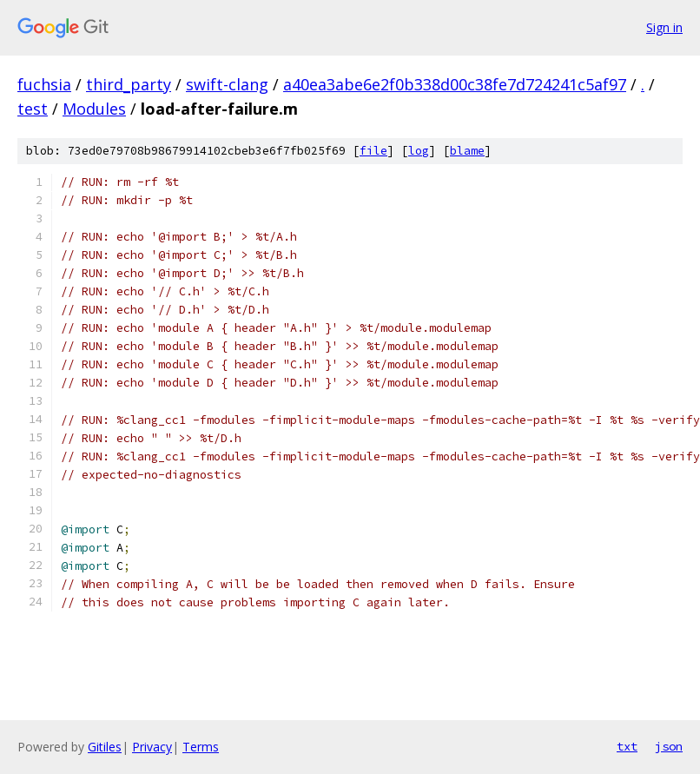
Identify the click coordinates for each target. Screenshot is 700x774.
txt (627, 746)
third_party (129, 84)
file (373, 151)
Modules (94, 109)
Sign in (664, 27)
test (33, 109)
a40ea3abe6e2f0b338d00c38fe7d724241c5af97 (455, 84)
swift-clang (227, 84)
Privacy (152, 747)
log (419, 151)
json (669, 746)
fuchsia (44, 84)
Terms (201, 747)
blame (467, 151)
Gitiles (105, 747)
